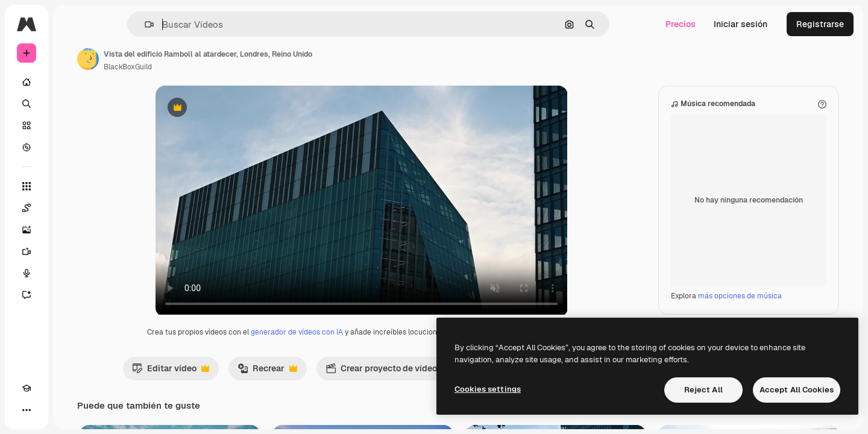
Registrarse (820, 24)
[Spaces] (72, 208)
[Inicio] (72, 82)
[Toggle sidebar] (118, 24)
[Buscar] (72, 104)
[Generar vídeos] (72, 251)
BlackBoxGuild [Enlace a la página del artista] (219, 67)
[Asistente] (72, 295)
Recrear (316, 383)
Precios (681, 24)
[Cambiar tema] (48, 410)
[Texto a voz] (72, 273)
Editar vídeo (219, 383)
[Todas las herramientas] (72, 186)
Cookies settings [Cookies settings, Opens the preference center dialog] (488, 389)
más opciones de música (740, 308)
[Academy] (27, 410)
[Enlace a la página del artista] (180, 59)
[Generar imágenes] (72, 230)
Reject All (703, 390)
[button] (190, 24)
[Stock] (72, 125)
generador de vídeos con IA (343, 344)
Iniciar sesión (741, 24)
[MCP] (70, 410)
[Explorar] (72, 147)
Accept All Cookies (797, 390)
